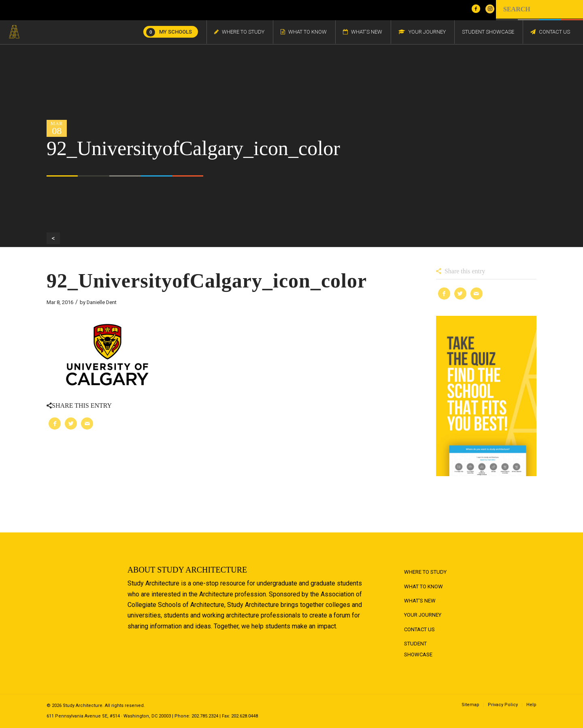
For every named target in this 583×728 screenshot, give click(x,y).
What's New (420, 601)
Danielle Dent (102, 302)
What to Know (423, 586)
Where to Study (425, 572)
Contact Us (419, 629)
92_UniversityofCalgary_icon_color (207, 281)
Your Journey (423, 615)
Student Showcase (418, 649)
